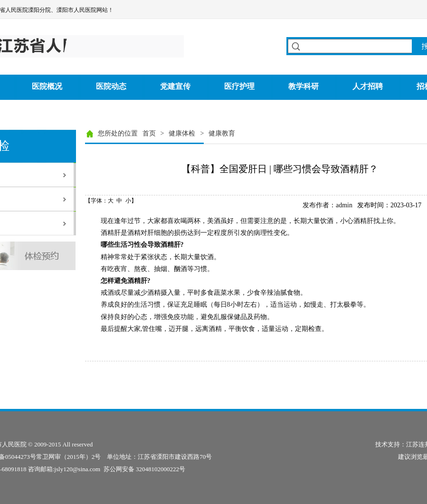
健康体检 (182, 133)
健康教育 (222, 133)
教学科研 (304, 86)
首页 (149, 133)
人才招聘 (368, 86)
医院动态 (111, 86)
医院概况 (47, 86)
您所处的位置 (118, 133)
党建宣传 (175, 86)
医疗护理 (239, 86)
